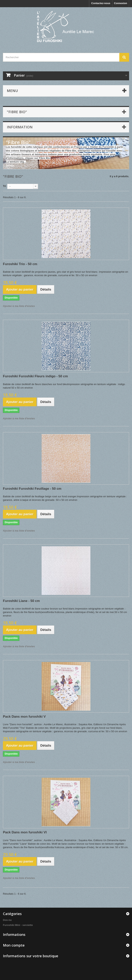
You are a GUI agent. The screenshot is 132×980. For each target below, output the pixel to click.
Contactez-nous (101, 3)
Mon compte (14, 945)
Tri (4, 186)
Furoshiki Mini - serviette (18, 925)
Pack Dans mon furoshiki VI (25, 832)
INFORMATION (20, 127)
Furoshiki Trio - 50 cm (20, 264)
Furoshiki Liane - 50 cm (21, 601)
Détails (10, 165)
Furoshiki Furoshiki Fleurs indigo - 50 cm (35, 376)
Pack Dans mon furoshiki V (24, 717)
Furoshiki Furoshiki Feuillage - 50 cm (32, 489)
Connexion (121, 3)
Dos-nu (7, 920)
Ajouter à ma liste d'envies (19, 306)
